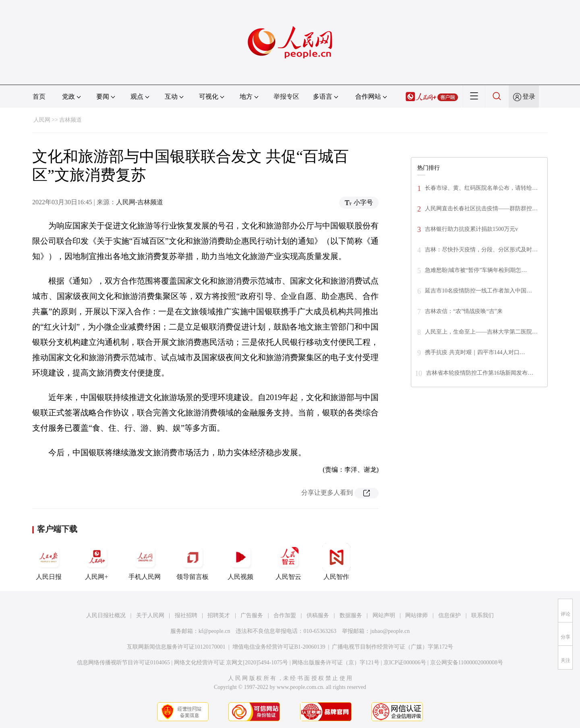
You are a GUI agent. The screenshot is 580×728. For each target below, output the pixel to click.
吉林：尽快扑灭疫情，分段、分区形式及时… (481, 250)
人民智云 (288, 562)
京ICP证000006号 (405, 663)
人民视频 (240, 562)
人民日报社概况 (106, 615)
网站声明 (384, 615)
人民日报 (49, 562)
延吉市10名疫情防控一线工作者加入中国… (478, 291)
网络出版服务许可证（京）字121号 (336, 663)
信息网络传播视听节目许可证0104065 (123, 663)
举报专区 (286, 96)
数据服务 (351, 615)
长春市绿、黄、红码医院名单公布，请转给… (481, 188)
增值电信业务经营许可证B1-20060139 (279, 647)
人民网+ (97, 562)
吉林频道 (70, 120)
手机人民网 (145, 562)
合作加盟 (285, 615)
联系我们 (483, 615)
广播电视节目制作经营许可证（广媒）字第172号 (393, 647)
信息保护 (449, 615)
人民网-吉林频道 (140, 202)
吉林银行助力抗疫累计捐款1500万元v (471, 229)
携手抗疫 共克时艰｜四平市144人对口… (475, 352)
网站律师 (416, 615)
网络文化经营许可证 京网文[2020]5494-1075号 (231, 663)
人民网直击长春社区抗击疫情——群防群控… (481, 208)
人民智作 (336, 562)
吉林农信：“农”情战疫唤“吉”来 (464, 311)
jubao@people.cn (390, 631)
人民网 (42, 120)
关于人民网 (150, 615)
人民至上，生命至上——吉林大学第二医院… (481, 332)
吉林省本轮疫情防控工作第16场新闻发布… (480, 373)
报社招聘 (186, 615)
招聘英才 (219, 615)
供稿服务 (318, 615)
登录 (529, 96)
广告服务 (252, 615)
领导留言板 (193, 562)
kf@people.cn (214, 631)
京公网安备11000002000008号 (467, 663)
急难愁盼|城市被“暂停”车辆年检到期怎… (476, 270)
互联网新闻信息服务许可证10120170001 (176, 647)
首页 (39, 96)
